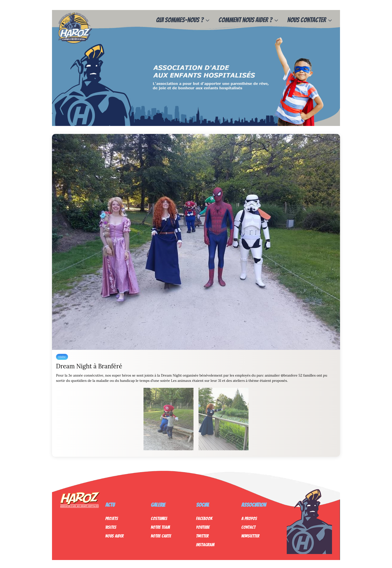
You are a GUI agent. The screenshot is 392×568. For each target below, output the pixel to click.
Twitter (202, 536)
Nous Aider (114, 536)
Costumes (159, 518)
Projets (112, 518)
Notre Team (160, 527)
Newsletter (250, 536)
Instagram (205, 545)
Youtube (203, 527)
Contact (248, 527)
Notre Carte (161, 536)
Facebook (204, 518)
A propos (249, 518)
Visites (111, 527)
